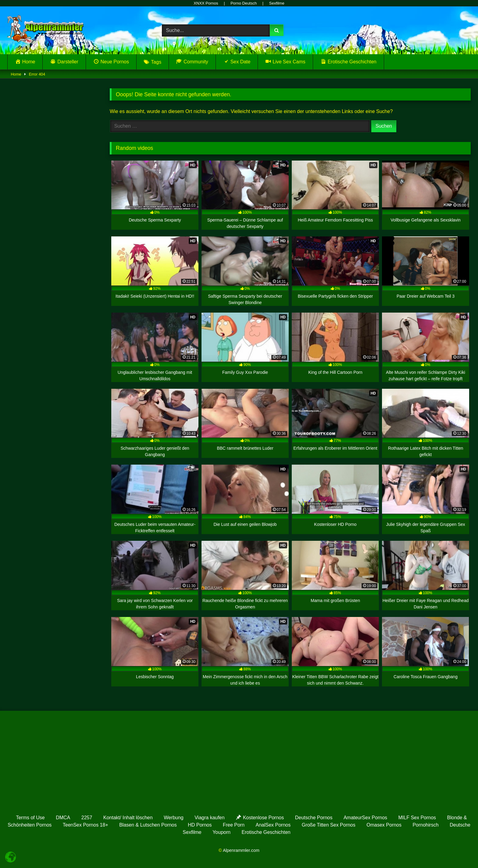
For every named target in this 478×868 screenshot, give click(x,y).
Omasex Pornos (384, 825)
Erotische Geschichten (266, 832)
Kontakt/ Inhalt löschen (128, 818)
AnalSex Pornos (273, 825)
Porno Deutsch (244, 3)
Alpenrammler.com (241, 850)
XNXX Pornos (206, 3)
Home (16, 74)
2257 (87, 818)
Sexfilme (277, 3)
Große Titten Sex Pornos (329, 825)
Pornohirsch (425, 825)
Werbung (174, 818)
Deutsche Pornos (314, 818)
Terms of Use (30, 818)
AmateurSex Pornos (365, 818)
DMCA (63, 818)
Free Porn (234, 825)
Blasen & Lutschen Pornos (148, 825)
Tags (156, 62)
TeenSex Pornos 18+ (86, 825)
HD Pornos (200, 825)
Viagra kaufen (209, 818)
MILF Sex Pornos (417, 818)
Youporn (221, 832)
